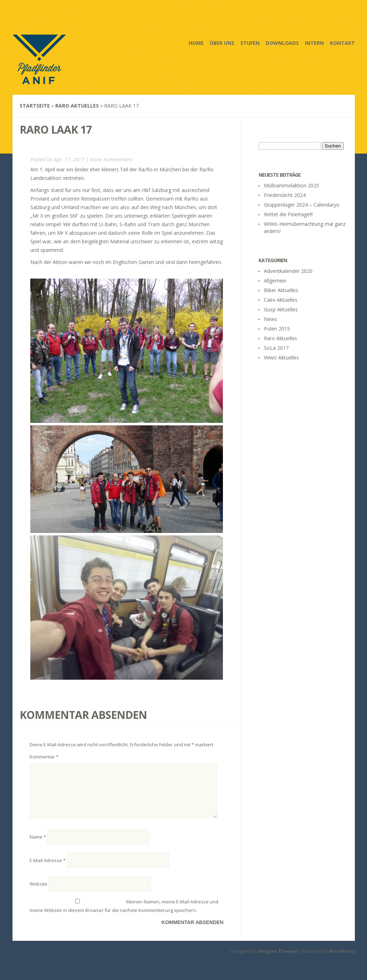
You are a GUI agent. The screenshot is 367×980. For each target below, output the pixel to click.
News (271, 319)
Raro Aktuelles (77, 106)
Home (196, 43)
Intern (314, 43)
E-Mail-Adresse (48, 869)
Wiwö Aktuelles (281, 357)
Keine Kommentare (111, 159)
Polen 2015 (277, 329)
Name (38, 845)
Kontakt (342, 43)
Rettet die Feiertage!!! (288, 214)
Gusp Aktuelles (281, 309)
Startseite (35, 106)
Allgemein (275, 281)
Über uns (222, 43)
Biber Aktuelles (281, 290)
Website (39, 892)
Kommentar (44, 757)
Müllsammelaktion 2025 (292, 185)
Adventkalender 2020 (288, 271)
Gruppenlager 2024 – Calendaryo (302, 205)
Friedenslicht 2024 (285, 195)
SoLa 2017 (276, 348)
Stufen (250, 43)
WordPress (342, 960)
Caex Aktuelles (281, 300)
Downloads (282, 43)
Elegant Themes (278, 960)
